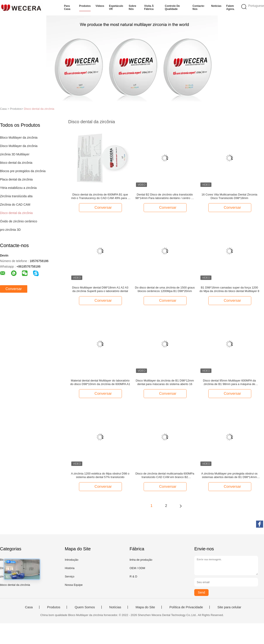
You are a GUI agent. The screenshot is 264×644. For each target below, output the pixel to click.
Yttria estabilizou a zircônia (18, 188)
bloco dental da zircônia (16, 163)
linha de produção (141, 560)
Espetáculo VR (116, 7)
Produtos (85, 6)
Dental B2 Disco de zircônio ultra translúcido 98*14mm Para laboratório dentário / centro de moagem (165, 196)
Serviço (69, 576)
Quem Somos (85, 607)
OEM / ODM (137, 568)
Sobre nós (132, 7)
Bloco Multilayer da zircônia (19, 138)
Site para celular (229, 607)
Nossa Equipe (74, 585)
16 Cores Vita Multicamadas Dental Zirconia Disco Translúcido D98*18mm (229, 196)
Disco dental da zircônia (39, 109)
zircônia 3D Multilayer (15, 154)
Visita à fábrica (149, 7)
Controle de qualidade (172, 7)
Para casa (67, 7)
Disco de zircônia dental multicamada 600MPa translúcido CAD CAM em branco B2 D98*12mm (165, 475)
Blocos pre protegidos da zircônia (23, 171)
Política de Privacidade (186, 607)
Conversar (14, 289)
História (70, 568)
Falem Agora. (230, 7)
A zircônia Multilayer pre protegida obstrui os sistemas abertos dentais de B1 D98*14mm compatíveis (229, 475)
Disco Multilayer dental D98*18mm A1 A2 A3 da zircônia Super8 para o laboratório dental (100, 289)
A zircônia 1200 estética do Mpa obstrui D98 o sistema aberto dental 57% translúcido (100, 475)
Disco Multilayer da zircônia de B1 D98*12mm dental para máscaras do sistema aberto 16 (165, 382)
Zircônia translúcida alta (16, 196)
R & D (133, 576)
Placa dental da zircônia (16, 179)
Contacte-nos (199, 7)
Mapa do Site (145, 607)
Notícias (216, 6)
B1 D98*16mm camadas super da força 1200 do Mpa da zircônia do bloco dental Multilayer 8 (229, 289)
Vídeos (100, 6)
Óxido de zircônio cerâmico (19, 221)
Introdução (71, 560)
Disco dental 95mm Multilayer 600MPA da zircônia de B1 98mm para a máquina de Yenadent (229, 382)
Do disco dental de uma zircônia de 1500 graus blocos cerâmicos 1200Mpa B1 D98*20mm (165, 289)
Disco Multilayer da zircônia (19, 146)
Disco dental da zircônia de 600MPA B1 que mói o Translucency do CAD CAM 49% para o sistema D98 (100, 196)
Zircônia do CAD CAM (15, 205)
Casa (29, 607)
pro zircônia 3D (10, 230)
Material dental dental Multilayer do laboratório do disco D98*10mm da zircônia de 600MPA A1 (100, 382)
